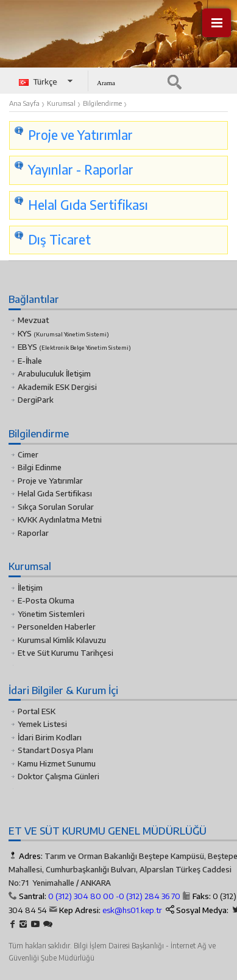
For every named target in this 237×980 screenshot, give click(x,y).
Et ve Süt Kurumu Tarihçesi (65, 653)
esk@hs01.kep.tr (132, 910)
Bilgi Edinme (40, 467)
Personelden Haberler (57, 627)
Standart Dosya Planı (55, 750)
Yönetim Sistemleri (51, 614)
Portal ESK (37, 711)
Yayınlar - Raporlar (81, 170)
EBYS (74, 347)
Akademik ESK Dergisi (57, 387)
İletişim (30, 588)
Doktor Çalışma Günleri (58, 776)
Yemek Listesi (42, 724)
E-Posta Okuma (46, 600)
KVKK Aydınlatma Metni (60, 520)
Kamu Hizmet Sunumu (57, 763)
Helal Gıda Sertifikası (88, 205)
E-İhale (30, 361)
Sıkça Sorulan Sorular (56, 507)
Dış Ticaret (59, 240)
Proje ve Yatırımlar (50, 481)
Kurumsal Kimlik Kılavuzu (62, 640)
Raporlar (33, 533)
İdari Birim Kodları (50, 737)
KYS (63, 333)
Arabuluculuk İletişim (54, 374)
